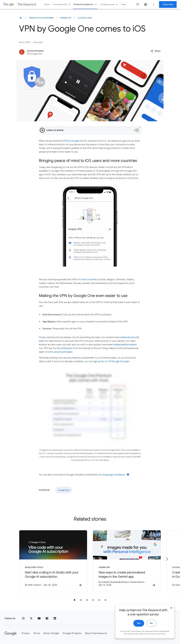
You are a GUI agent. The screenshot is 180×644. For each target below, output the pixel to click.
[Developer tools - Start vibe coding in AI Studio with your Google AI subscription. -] (53, 561)
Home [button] (47, 4)
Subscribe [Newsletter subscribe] (168, 4)
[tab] (75, 600)
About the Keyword (96, 633)
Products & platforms (86, 4)
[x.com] (31, 618)
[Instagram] (23, 618)
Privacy (26, 633)
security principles (63, 352)
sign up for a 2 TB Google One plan (111, 361)
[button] (155, 51)
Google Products (72, 633)
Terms (37, 633)
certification (66, 348)
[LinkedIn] (55, 618)
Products (66, 18)
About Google (51, 633)
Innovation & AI (62, 4)
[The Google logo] (11, 633)
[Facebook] (47, 618)
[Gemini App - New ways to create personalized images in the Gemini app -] (127, 561)
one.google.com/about (113, 475)
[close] (171, 614)
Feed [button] (123, 4)
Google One (85, 18)
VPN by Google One (73, 141)
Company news (109, 4)
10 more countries (88, 280)
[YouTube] (39, 618)
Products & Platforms (41, 18)
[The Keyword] (21, 18)
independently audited (125, 345)
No (151, 630)
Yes (139, 630)
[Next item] (167, 559)
